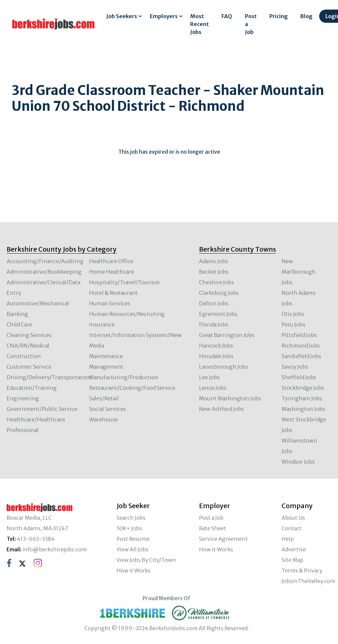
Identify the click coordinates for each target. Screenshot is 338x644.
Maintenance (106, 356)
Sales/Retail (104, 398)
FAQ (227, 16)
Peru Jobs (293, 324)
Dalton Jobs (214, 303)
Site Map (292, 560)
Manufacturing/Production (124, 377)
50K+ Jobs (129, 528)
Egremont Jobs (218, 314)
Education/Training (32, 388)
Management (106, 367)
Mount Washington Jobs (230, 398)
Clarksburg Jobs (219, 293)
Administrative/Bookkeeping (44, 272)
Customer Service (29, 367)
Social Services (108, 409)
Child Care (19, 324)
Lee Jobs (209, 377)
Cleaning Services (29, 335)
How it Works (134, 570)
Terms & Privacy (302, 570)
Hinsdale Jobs (216, 356)
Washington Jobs (303, 409)
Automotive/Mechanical (38, 303)
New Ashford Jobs (221, 409)
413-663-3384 (36, 539)
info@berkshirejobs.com (55, 549)
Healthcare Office (111, 261)
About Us (293, 518)
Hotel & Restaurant (113, 293)
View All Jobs (133, 549)
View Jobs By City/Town (146, 560)
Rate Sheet (213, 528)
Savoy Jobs (295, 367)
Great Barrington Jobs (227, 335)
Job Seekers (122, 16)
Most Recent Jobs (200, 24)
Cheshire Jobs (217, 282)
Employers (164, 16)
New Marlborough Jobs (299, 272)
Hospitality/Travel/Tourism (124, 282)
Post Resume (133, 539)
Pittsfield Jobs (299, 335)
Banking (17, 314)
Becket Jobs (214, 272)
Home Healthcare (112, 272)
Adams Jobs (214, 261)
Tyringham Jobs (302, 398)
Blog (306, 16)
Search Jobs (131, 518)
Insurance (102, 324)
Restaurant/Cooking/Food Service (132, 388)
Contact (292, 528)
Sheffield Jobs (299, 377)
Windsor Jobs (298, 462)
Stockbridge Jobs (303, 388)
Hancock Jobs (216, 346)
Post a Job (251, 24)
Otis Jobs (293, 314)
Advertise (294, 549)
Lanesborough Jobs (224, 367)
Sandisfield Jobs (301, 356)
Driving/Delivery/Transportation (49, 377)
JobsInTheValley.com (308, 581)
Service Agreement (223, 539)
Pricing (279, 16)
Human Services (110, 303)
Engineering (23, 398)
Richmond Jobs (301, 346)
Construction (24, 356)
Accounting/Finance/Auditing (45, 261)
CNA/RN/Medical (28, 346)
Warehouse (103, 419)
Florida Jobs (214, 324)
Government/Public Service (42, 409)
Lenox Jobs (213, 388)
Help (288, 539)
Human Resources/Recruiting (127, 314)
